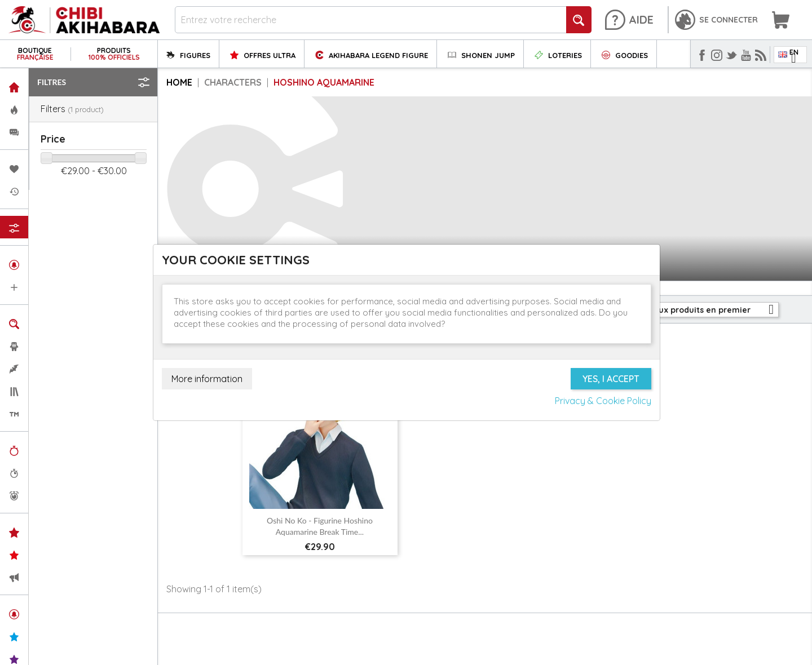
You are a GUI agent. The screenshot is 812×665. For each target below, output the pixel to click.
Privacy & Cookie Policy (603, 401)
